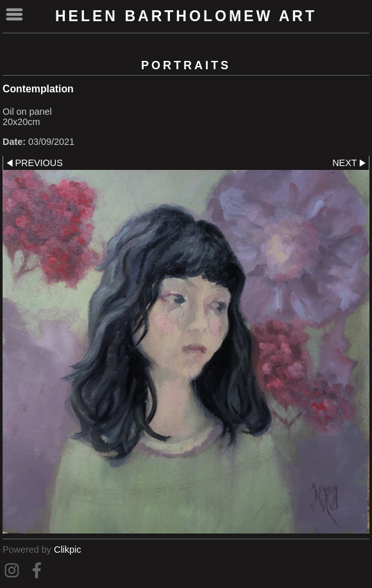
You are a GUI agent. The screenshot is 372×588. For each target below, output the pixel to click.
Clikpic (67, 550)
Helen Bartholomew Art (186, 16)
